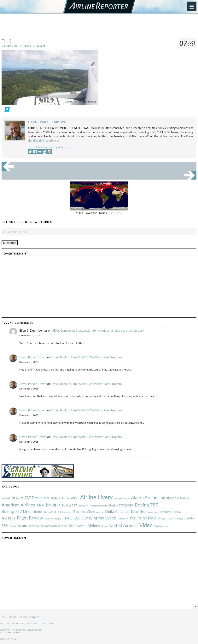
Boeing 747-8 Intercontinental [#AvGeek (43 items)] (93, 506)
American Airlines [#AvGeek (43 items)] (18, 505)
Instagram (32, 623)
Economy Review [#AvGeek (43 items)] (170, 512)
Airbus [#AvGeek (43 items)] (56, 498)
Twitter (5, 623)
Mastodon (47, 623)
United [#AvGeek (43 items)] (104, 526)
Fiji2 (7, 41)
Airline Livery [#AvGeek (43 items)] (96, 497)
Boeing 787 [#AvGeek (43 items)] (146, 505)
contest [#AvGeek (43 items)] (100, 512)
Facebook (18, 623)
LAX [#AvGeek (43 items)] (77, 518)
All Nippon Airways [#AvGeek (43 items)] (175, 498)
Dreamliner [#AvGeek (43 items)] (139, 512)
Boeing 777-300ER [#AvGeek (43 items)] (121, 505)
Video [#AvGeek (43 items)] (146, 525)
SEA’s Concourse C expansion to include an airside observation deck (98, 330)
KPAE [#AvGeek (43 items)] (67, 518)
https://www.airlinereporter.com (49, 147)
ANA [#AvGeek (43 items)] (40, 505)
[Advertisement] (99, 28)
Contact (34, 617)
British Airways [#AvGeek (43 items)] (64, 512)
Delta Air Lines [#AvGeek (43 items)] (117, 511)
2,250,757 (115, 213)
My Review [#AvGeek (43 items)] (123, 519)
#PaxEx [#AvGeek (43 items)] (17, 498)
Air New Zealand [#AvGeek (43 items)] (122, 498)
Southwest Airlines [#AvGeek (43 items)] (84, 526)
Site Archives (8, 639)
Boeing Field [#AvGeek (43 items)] (50, 512)
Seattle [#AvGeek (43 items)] (13, 526)
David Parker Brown (26, 46)
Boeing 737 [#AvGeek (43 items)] (69, 505)
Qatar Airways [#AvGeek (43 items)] (176, 519)
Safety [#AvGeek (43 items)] (189, 518)
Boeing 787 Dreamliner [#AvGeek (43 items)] (22, 511)
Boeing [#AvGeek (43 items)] (53, 505)
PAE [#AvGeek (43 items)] (133, 518)
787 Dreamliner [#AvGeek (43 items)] (37, 498)
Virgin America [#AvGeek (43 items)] (161, 526)
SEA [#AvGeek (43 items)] (5, 525)
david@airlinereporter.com (44, 141)
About (12, 617)
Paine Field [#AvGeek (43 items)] (147, 518)
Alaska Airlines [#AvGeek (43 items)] (145, 497)
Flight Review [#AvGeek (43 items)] (30, 518)
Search (23, 617)
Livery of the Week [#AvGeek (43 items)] (99, 518)
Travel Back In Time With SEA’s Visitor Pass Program (87, 357)
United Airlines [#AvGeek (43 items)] (123, 525)
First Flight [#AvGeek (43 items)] (8, 518)
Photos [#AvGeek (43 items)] (162, 518)
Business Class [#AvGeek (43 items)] (84, 512)
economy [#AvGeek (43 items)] (153, 512)
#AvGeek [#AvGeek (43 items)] (6, 498)
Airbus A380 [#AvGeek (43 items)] (70, 498)
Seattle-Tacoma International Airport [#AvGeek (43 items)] (43, 526)
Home (3, 617)
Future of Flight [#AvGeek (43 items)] (53, 519)
